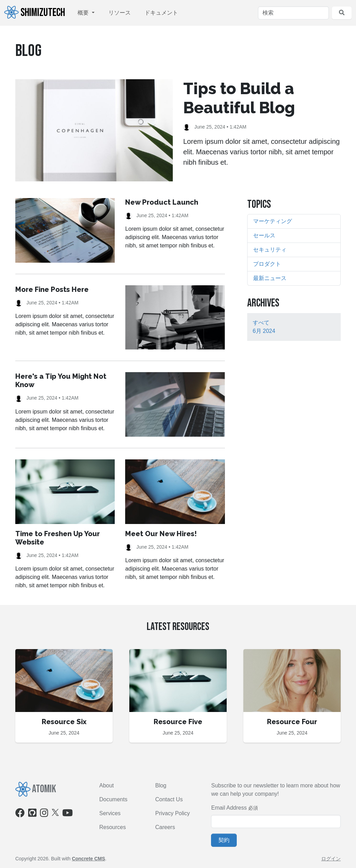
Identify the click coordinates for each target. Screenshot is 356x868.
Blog (161, 785)
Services (110, 813)
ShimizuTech (35, 13)
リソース (120, 13)
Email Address (229, 808)
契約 (224, 840)
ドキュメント (161, 13)
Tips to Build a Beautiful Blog (239, 98)
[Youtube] (67, 814)
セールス (264, 235)
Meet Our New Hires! (161, 534)
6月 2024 (264, 331)
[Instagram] (44, 814)
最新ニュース (270, 278)
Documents (114, 799)
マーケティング (273, 221)
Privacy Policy (172, 813)
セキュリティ (270, 250)
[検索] (293, 13)
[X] (55, 812)
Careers (165, 827)
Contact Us (169, 799)
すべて (261, 323)
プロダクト (267, 264)
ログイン (331, 859)
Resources (113, 827)
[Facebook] (20, 814)
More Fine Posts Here (52, 289)
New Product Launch (162, 202)
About (107, 785)
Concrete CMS (89, 859)
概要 (84, 13)
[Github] (32, 814)
